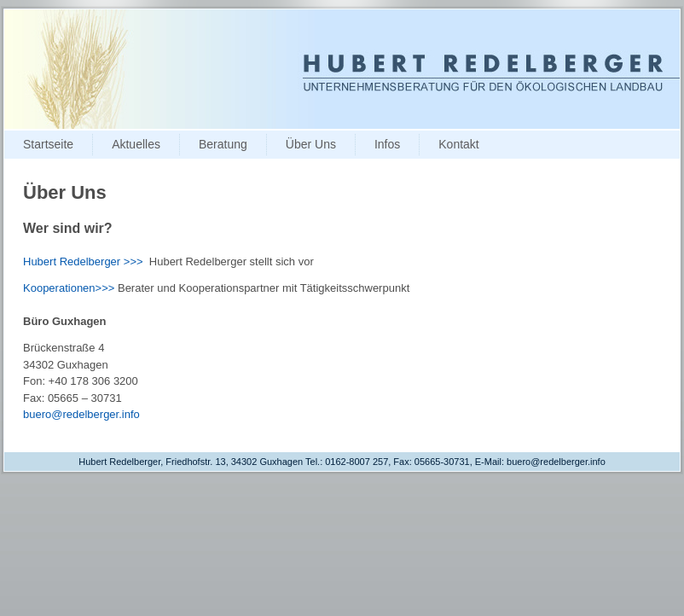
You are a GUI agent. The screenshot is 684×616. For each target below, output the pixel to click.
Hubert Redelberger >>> (83, 262)
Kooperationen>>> (69, 288)
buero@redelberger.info (81, 414)
